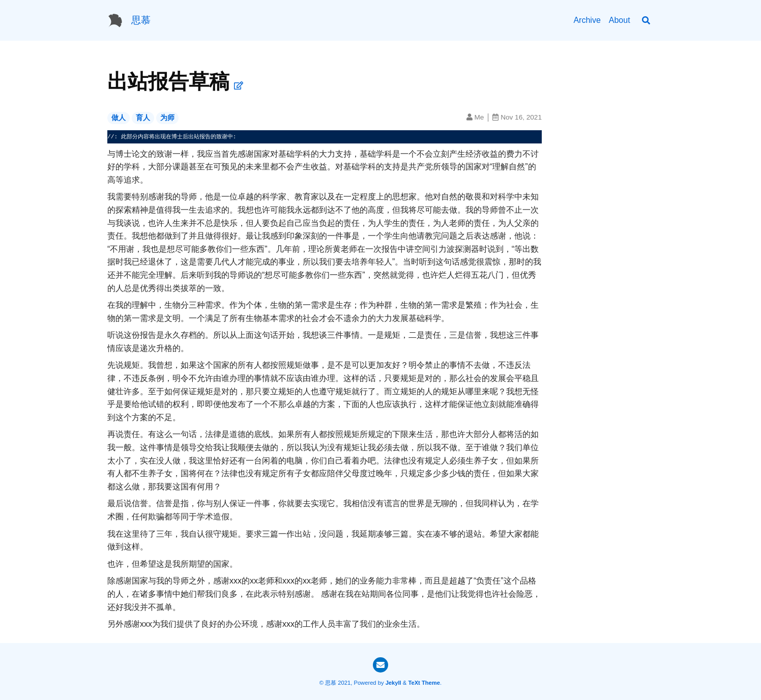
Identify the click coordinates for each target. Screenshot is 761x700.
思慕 (141, 20)
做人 (119, 118)
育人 (143, 118)
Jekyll (393, 683)
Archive (587, 20)
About (620, 20)
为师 (167, 118)
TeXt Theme (424, 683)
